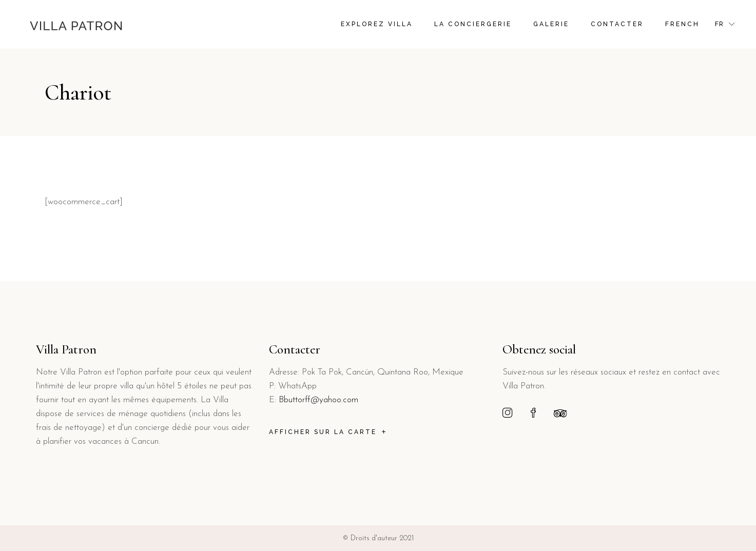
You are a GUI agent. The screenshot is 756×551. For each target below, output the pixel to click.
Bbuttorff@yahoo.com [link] (318, 400)
